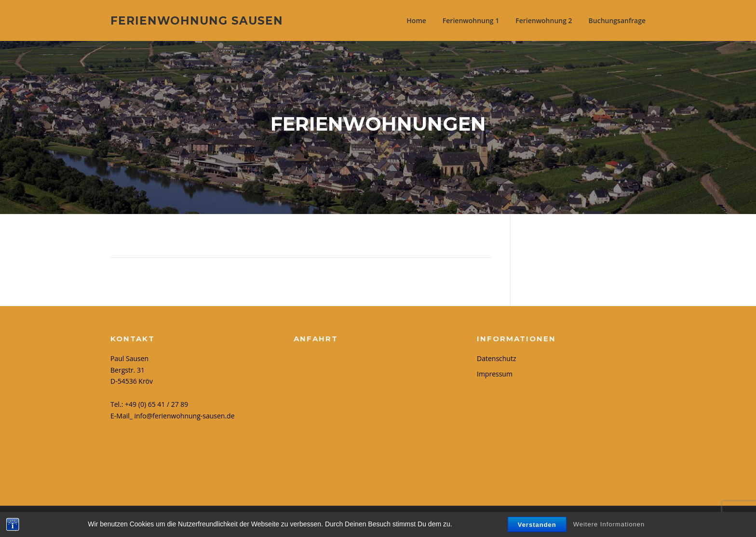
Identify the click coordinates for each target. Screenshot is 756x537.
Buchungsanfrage (617, 20)
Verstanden (537, 525)
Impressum (495, 374)
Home (416, 20)
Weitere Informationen (609, 524)
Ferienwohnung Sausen (197, 20)
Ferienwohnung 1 (471, 20)
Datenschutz (496, 358)
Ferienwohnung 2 (544, 20)
